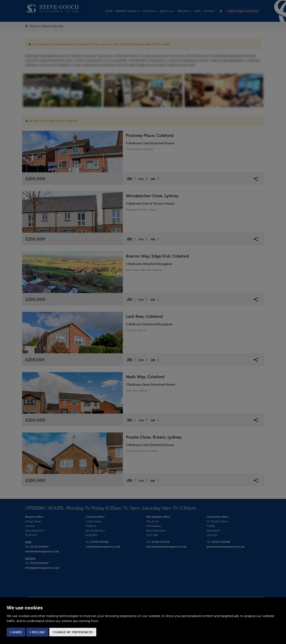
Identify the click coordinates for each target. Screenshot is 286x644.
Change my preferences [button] (73, 632)
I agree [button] (16, 632)
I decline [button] (37, 632)
